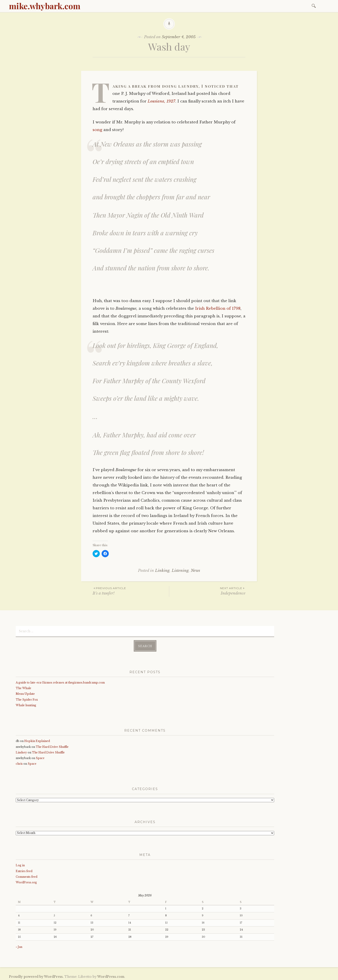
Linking (162, 571)
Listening (180, 571)
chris (19, 762)
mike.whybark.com (45, 6)
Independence (207, 591)
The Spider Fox (27, 698)
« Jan (19, 945)
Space (40, 757)
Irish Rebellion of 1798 (218, 308)
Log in (20, 864)
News (195, 571)
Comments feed (27, 875)
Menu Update (25, 692)
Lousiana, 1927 (161, 101)
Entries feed (24, 870)
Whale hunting (26, 704)
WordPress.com (111, 975)
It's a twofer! (131, 591)
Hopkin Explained (37, 740)
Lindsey (21, 751)
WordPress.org (26, 881)
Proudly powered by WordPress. (36, 975)
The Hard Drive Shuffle (52, 745)
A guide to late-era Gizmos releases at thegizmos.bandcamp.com (60, 681)
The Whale (23, 687)
